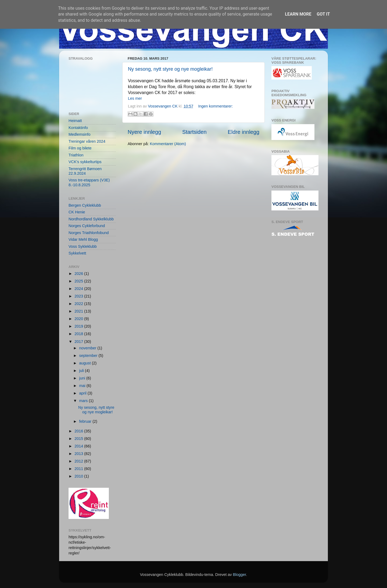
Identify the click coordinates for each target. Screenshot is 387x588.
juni (83, 378)
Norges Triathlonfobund (89, 233)
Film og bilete (80, 148)
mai (83, 386)
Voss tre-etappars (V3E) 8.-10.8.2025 (89, 182)
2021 (79, 311)
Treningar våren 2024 (87, 141)
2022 (79, 304)
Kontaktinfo (78, 128)
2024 (79, 289)
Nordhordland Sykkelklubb (91, 219)
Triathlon (76, 155)
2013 (79, 454)
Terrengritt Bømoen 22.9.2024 (85, 171)
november (88, 348)
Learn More (298, 14)
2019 (79, 326)
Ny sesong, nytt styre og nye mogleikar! (170, 69)
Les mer (135, 98)
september (89, 356)
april (83, 393)
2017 (79, 342)
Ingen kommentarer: (216, 106)
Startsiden (194, 132)
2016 (79, 431)
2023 (79, 296)
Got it (323, 14)
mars (84, 401)
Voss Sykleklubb (83, 246)
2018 (79, 334)
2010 (79, 476)
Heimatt (75, 121)
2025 (79, 281)
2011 (79, 469)
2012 (79, 461)
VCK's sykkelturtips (85, 162)
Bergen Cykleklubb (85, 205)
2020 (79, 319)
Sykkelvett (77, 253)
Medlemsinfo (80, 134)
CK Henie (77, 212)
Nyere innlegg (144, 132)
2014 (79, 446)
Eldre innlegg (243, 132)
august (86, 363)
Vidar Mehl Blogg (83, 239)
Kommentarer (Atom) (168, 144)
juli (82, 371)
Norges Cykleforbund (87, 226)
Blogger (239, 575)
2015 (79, 439)
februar (86, 421)
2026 (79, 274)
